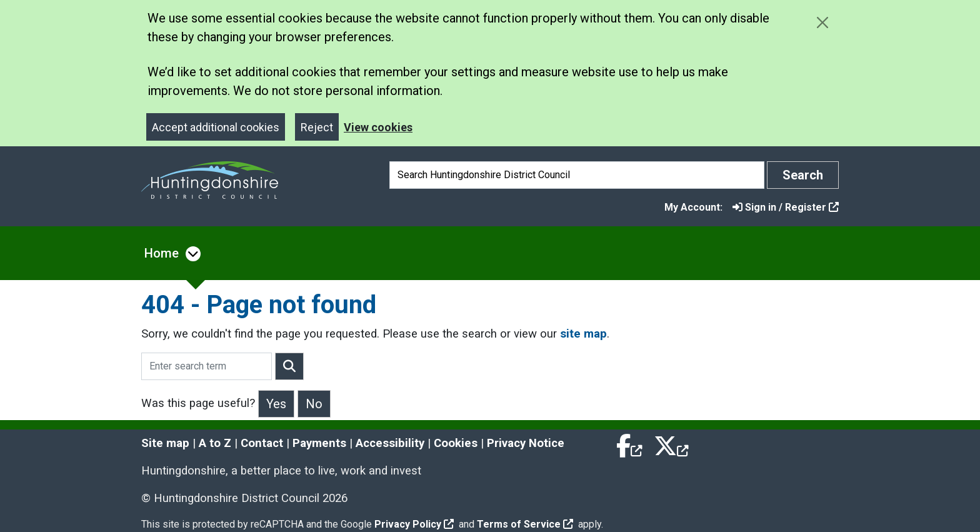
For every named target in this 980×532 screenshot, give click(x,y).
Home (162, 253)
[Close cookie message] (822, 22)
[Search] (577, 175)
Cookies (456, 443)
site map (583, 334)
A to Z (215, 443)
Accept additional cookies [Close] (216, 127)
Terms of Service (525, 524)
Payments (319, 443)
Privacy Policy (414, 524)
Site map (165, 443)
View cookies (378, 127)
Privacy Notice (526, 443)
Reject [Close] (317, 127)
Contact (262, 443)
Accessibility (390, 443)
